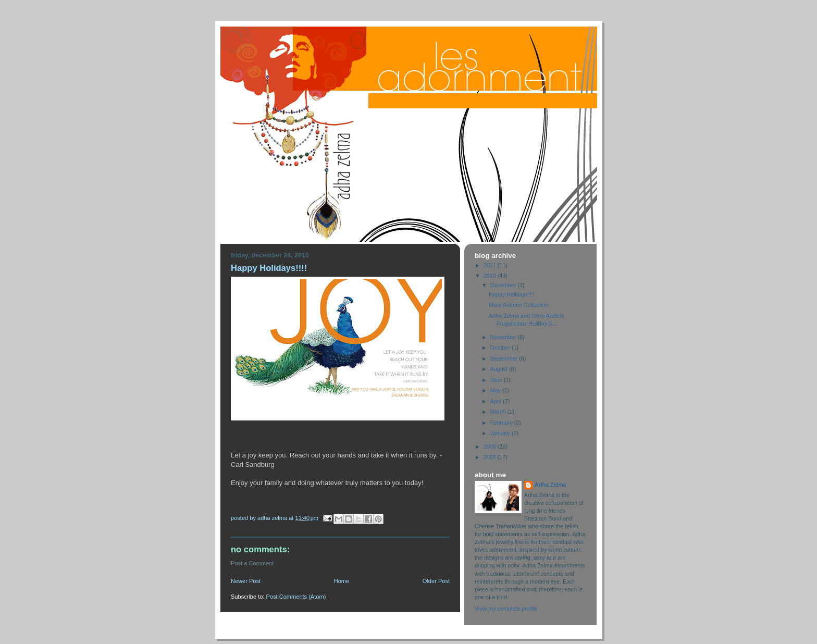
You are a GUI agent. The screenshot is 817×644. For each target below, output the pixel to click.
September (505, 358)
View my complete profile (506, 609)
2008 (491, 457)
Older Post (436, 581)
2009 (491, 447)
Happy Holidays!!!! (512, 294)
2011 (491, 265)
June (497, 380)
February (502, 423)
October (501, 348)
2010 (491, 276)
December (504, 285)
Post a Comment (252, 563)
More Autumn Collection (518, 305)
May (496, 390)
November (504, 337)
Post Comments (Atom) (296, 597)
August (500, 369)
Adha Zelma (550, 485)
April (497, 401)
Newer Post (246, 581)
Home (342, 581)
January (501, 433)
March (499, 412)
